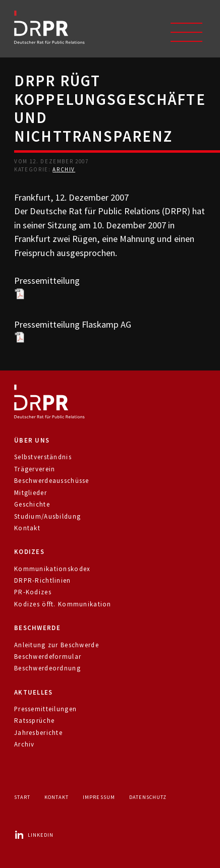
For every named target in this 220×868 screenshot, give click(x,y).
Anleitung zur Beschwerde (57, 645)
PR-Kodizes (33, 592)
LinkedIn (34, 835)
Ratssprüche (34, 721)
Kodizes (29, 552)
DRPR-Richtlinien (43, 580)
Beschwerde (37, 628)
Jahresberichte (38, 733)
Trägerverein (35, 469)
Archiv (64, 169)
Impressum (99, 797)
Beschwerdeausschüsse (52, 481)
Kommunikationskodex (52, 569)
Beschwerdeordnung (47, 668)
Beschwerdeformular (48, 657)
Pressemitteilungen (45, 709)
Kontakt (27, 528)
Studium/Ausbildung (47, 516)
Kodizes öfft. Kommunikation (63, 604)
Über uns (32, 440)
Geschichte (32, 504)
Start (22, 797)
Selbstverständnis (43, 457)
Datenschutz (148, 797)
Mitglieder (31, 493)
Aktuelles (34, 692)
